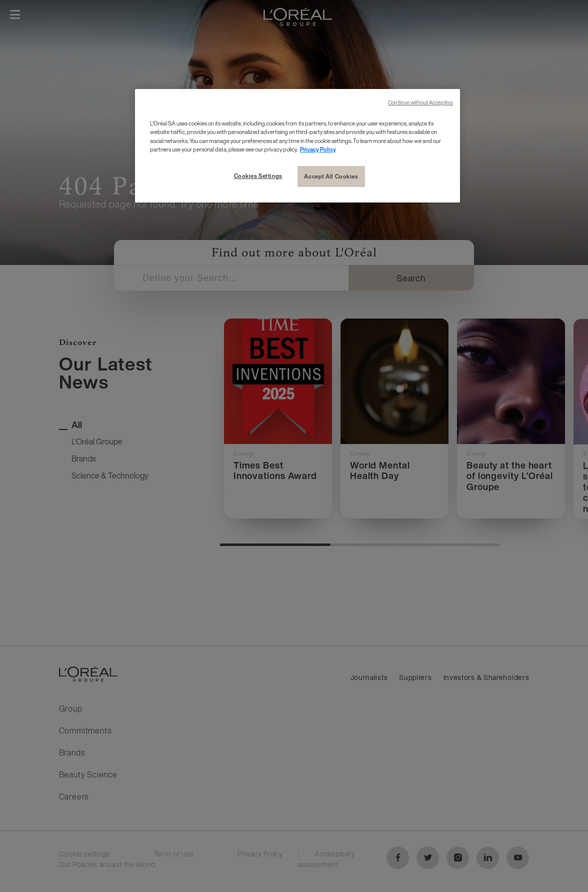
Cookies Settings (258, 176)
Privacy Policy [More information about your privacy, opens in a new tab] (318, 149)
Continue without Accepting (420, 103)
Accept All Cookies (331, 176)
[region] (297, 145)
